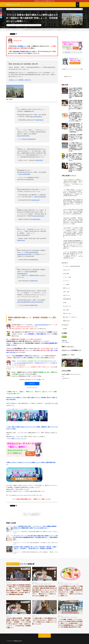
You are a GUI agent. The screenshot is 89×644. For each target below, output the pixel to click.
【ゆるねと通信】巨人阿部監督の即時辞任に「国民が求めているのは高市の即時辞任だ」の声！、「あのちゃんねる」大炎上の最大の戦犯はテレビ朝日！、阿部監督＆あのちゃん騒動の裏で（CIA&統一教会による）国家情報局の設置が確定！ (18, 590)
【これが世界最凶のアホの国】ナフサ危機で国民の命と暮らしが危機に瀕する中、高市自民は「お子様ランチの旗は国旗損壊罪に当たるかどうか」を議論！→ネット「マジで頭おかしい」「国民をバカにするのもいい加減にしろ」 (75, 117)
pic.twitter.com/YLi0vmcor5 (37, 302)
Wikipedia (11, 99)
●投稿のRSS (64, 341)
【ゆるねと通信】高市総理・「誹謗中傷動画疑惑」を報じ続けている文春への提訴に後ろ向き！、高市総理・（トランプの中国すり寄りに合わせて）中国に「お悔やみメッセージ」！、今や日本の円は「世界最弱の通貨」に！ (75, 128)
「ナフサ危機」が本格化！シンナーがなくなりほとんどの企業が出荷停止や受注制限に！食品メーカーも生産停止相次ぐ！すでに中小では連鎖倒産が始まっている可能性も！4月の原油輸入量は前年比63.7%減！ (75, 147)
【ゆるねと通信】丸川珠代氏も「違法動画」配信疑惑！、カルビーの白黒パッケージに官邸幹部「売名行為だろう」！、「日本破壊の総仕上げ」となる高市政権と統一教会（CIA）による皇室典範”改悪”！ (75, 167)
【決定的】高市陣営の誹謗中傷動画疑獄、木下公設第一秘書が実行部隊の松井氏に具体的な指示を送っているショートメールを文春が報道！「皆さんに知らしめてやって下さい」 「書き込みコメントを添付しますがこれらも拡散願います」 (44, 591)
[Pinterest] (1, 13)
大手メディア (71, 584)
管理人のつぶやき (67, 313)
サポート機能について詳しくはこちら (17, 439)
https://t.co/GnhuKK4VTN (23, 235)
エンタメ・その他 (67, 277)
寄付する (32, 384)
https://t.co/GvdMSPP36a (23, 302)
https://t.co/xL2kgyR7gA (36, 117)
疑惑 (39, 25)
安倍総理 (36, 25)
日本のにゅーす (17, 25)
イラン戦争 (61, 584)
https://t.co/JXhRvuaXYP (38, 216)
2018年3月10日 (39, 120)
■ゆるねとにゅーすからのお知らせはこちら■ (45, 1)
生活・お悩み (66, 310)
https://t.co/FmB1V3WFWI (32, 252)
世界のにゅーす (67, 288)
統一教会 (71, 617)
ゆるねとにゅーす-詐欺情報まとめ (71, 350)
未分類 (65, 303)
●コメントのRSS (65, 342)
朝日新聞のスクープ (23, 46)
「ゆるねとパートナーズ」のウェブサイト (21, 495)
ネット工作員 (36, 584)
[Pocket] (1, 15)
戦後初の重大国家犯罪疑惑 (42, 325)
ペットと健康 (66, 284)
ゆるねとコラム (67, 270)
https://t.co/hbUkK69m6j (24, 174)
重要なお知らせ (67, 321)
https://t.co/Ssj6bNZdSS (31, 272)
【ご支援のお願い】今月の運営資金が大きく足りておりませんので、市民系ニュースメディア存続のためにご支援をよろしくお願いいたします (75, 137)
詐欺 (77, 617)
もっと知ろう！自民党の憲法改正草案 (71, 266)
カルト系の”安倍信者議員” (20, 363)
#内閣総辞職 (27, 111)
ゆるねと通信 (66, 274)
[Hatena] (1, 17)
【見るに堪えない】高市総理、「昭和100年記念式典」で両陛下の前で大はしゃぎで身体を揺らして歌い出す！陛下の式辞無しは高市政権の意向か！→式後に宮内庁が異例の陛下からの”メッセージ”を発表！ (73, 221)
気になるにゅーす (67, 306)
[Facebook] (1, 9)
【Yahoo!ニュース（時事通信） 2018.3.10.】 (20, 80)
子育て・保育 (66, 292)
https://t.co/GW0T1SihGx (23, 136)
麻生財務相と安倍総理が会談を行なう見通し (25, 51)
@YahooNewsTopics (22, 254)
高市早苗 (49, 584)
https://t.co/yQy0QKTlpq (40, 197)
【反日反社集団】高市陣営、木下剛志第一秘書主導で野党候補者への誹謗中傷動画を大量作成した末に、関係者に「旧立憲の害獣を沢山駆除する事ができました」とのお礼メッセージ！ (73, 202)
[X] (1, 11)
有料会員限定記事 (67, 299)
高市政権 (45, 584)
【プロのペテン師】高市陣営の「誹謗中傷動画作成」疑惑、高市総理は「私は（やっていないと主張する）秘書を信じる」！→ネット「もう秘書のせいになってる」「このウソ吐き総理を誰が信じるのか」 (73, 255)
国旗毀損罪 (66, 584)
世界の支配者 (67, 617)
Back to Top (45, 636)
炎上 (75, 584)
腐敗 (42, 584)
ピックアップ (66, 281)
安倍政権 (24, 25)
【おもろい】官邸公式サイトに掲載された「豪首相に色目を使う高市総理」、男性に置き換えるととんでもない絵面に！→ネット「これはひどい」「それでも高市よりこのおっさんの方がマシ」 (73, 183)
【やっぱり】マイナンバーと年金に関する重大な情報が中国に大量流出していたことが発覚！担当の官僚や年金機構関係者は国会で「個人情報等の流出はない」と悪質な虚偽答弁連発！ (35, 537)
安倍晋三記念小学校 (30, 25)
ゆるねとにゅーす (68, 77)
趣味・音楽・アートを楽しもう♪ (70, 317)
